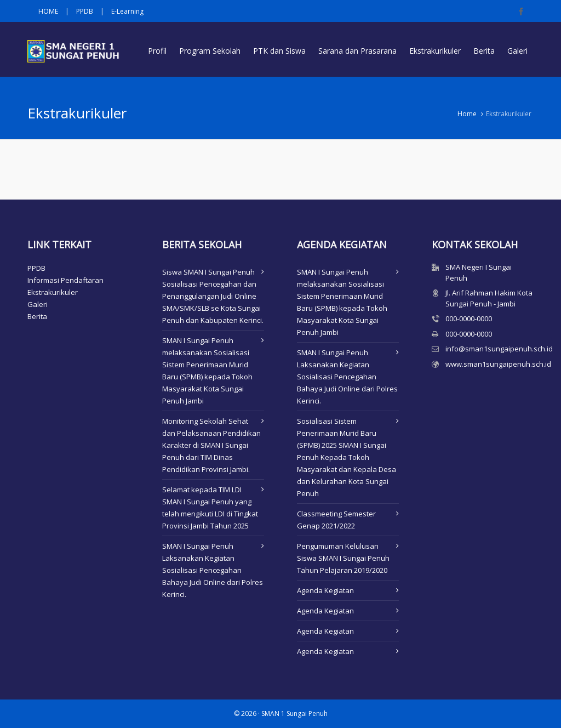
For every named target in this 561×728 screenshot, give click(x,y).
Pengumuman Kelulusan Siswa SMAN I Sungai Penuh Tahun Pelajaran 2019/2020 (343, 558)
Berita (37, 316)
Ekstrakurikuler (53, 292)
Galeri (38, 304)
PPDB (85, 11)
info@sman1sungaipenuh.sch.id (499, 349)
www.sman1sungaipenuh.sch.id (498, 364)
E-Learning (127, 11)
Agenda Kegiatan (325, 590)
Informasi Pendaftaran (65, 280)
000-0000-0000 (469, 318)
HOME (48, 11)
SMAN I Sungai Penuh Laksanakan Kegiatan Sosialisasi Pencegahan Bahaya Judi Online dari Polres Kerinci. (213, 570)
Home (467, 114)
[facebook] (523, 12)
